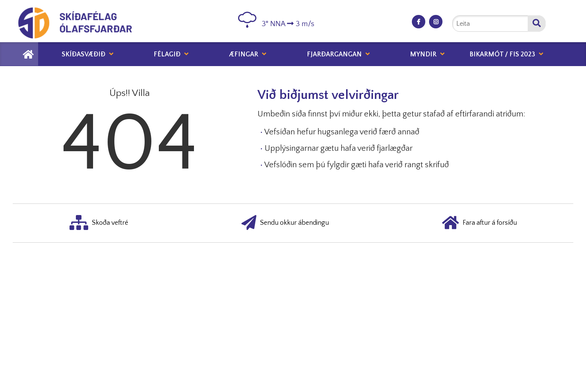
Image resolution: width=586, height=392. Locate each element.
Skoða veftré (99, 223)
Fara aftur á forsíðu (479, 223)
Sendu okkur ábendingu (285, 223)
